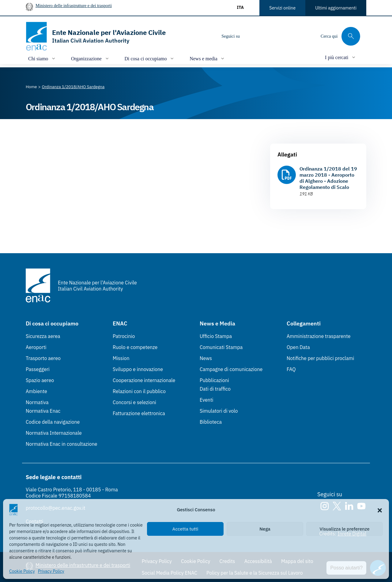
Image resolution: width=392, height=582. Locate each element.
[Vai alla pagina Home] (31, 87)
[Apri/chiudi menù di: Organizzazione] (90, 58)
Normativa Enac (43, 411)
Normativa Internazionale (54, 433)
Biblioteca (211, 422)
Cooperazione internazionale (144, 380)
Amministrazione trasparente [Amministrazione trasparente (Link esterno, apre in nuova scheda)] (319, 336)
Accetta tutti (185, 529)
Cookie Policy (22, 571)
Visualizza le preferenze (345, 529)
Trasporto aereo (43, 358)
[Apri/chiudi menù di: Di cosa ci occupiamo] (150, 58)
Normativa (37, 402)
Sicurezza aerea (43, 336)
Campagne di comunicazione (231, 369)
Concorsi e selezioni (134, 402)
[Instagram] (250, 36)
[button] (380, 510)
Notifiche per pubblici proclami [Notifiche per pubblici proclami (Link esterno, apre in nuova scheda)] (320, 358)
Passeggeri (38, 369)
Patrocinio (124, 336)
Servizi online (282, 8)
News (206, 358)
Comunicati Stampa (221, 347)
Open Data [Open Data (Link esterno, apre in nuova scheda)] (298, 347)
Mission (121, 358)
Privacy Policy (51, 571)
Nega (265, 529)
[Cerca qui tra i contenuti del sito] (340, 36)
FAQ (291, 369)
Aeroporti (36, 347)
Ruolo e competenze (135, 347)
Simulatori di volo (219, 411)
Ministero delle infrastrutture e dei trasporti (74, 6)
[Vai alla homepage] (96, 36)
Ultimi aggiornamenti (336, 8)
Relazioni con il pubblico (139, 391)
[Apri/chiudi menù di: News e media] (207, 58)
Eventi (207, 400)
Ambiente (36, 391)
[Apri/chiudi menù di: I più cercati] (341, 57)
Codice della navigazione (53, 422)
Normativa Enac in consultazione (62, 444)
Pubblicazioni (214, 380)
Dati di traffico (215, 389)
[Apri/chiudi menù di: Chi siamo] (42, 58)
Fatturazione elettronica (139, 413)
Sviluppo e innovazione (138, 369)
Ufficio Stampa (216, 336)
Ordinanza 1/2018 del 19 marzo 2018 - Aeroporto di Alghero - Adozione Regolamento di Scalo (328, 178)
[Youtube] (286, 36)
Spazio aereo (40, 380)
